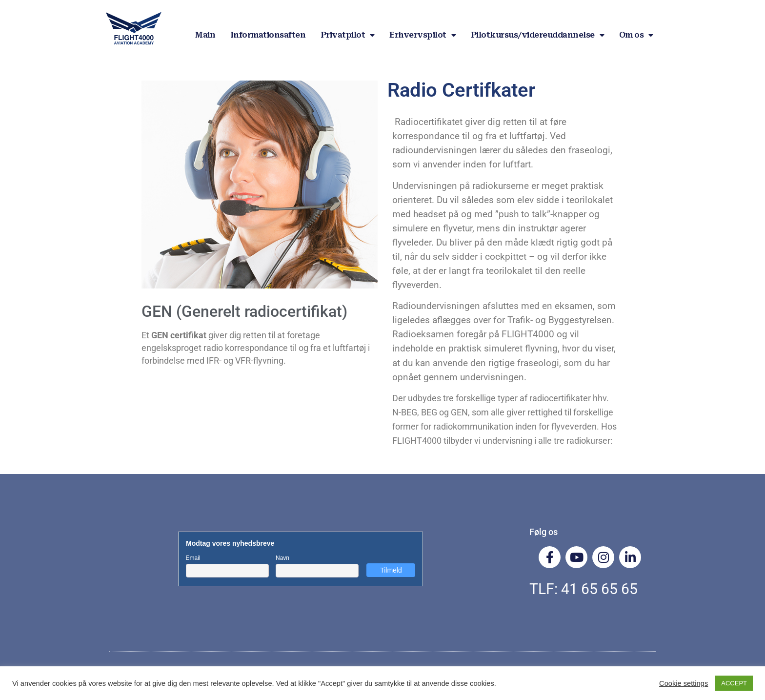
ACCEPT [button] (734, 683)
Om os (636, 35)
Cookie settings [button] (684, 683)
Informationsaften (268, 35)
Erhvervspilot (423, 35)
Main (205, 35)
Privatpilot (348, 35)
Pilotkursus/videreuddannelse (538, 35)
